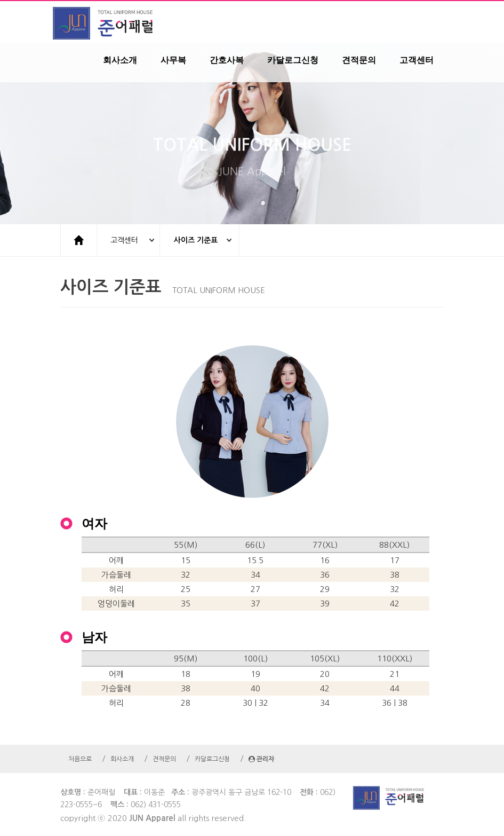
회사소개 (120, 60)
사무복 (173, 60)
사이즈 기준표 (196, 240)
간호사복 (227, 60)
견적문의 (359, 60)
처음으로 (80, 759)
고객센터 (417, 60)
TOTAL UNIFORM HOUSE (252, 154)
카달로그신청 (293, 60)
